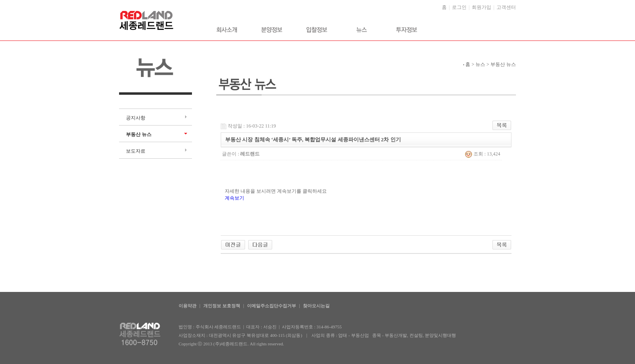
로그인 (459, 7)
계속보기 (234, 198)
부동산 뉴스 (139, 134)
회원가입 (482, 7)
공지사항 (136, 118)
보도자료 (136, 151)
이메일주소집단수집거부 (272, 306)
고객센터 (506, 7)
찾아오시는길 (316, 306)
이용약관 (188, 306)
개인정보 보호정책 (222, 306)
